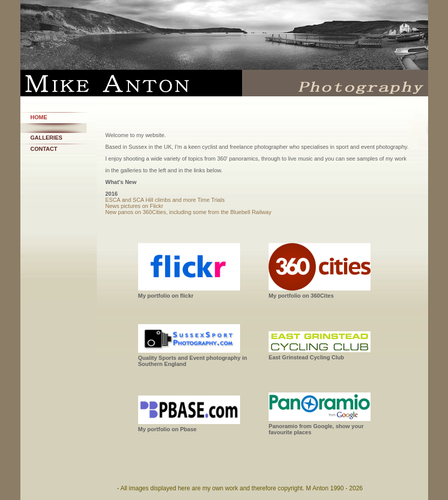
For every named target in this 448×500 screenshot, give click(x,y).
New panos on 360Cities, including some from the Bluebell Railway (189, 212)
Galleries (47, 138)
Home (39, 117)
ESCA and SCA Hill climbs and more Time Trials (165, 200)
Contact (44, 149)
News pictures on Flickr (135, 206)
